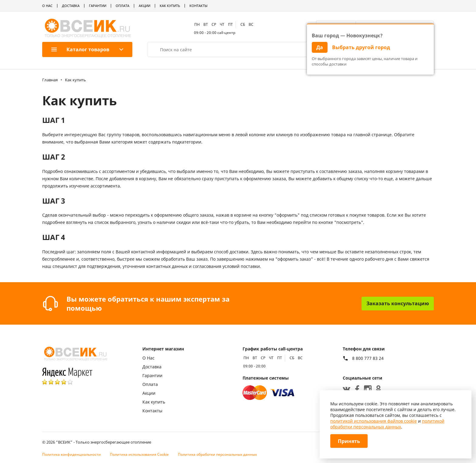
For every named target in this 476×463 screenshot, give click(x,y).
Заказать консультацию (398, 303)
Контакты (198, 6)
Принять (349, 441)
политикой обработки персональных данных (387, 424)
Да (320, 47)
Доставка (71, 6)
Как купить (170, 6)
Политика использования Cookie (139, 454)
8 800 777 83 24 (368, 358)
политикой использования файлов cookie (374, 421)
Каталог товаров (80, 49)
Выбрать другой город (361, 47)
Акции (144, 6)
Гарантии (98, 6)
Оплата (122, 6)
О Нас (47, 6)
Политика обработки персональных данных (217, 454)
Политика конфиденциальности (71, 454)
